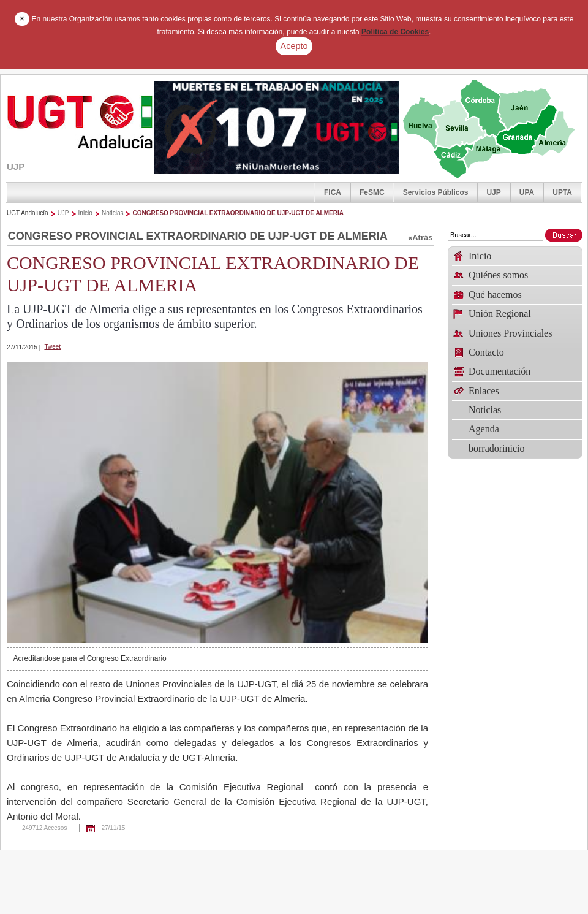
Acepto (294, 46)
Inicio (85, 213)
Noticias (113, 213)
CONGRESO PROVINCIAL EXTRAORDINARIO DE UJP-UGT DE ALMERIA (238, 213)
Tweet (52, 347)
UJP (493, 192)
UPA (527, 192)
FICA (333, 192)
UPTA (562, 192)
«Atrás (420, 238)
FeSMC (372, 192)
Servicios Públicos (436, 192)
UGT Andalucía (28, 213)
